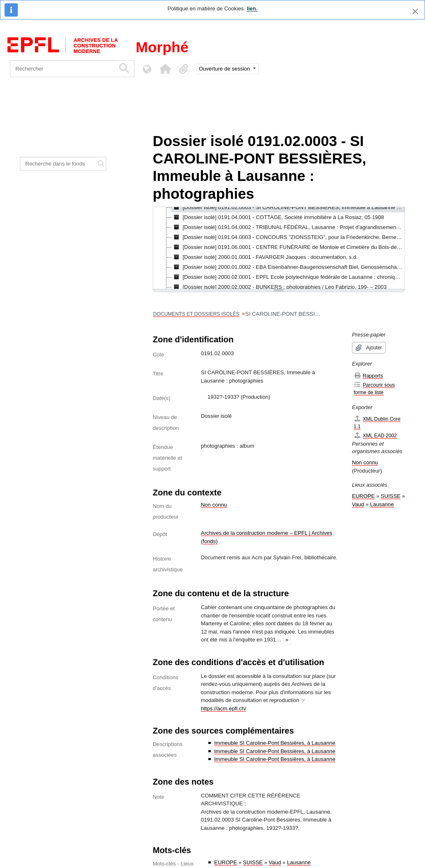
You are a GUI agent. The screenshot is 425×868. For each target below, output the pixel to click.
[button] (165, 69)
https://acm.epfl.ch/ (223, 708)
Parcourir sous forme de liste (374, 389)
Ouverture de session (225, 69)
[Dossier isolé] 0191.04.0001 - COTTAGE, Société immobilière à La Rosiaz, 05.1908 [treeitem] (278, 217)
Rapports (368, 376)
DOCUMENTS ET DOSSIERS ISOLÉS (196, 314)
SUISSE (253, 862)
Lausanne (299, 862)
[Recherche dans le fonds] (58, 164)
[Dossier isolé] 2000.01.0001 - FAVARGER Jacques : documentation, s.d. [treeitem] (265, 257)
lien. (252, 9)
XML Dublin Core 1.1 (377, 423)
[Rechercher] (62, 69)
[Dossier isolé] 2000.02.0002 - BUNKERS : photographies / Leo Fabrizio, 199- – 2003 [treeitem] (279, 287)
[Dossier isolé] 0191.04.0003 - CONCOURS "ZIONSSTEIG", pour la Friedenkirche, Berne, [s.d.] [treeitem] (288, 237)
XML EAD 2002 (375, 435)
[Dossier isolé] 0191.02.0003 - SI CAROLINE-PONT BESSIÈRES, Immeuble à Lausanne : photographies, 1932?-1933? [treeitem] (288, 207)
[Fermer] (415, 11)
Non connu (214, 505)
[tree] (279, 249)
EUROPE (226, 862)
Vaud (275, 862)
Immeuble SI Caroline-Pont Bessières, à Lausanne (275, 743)
